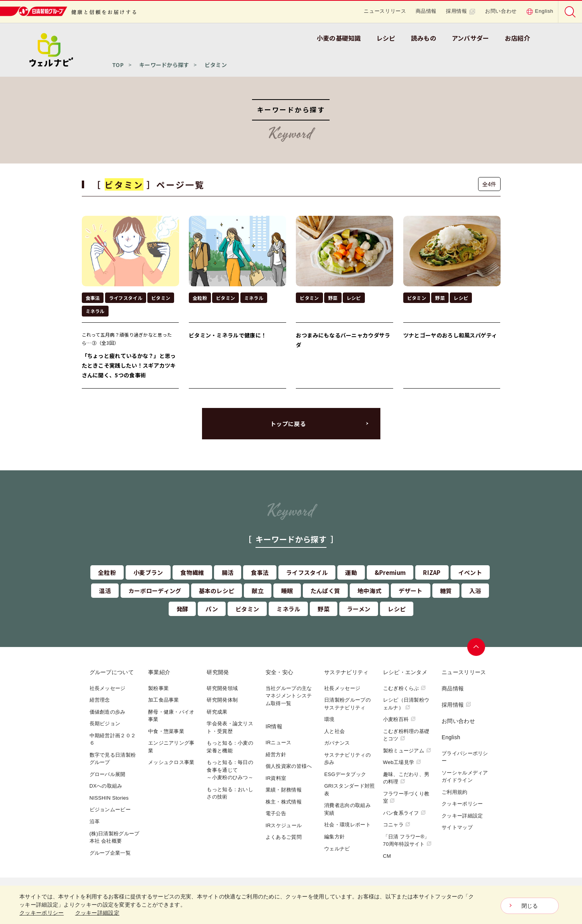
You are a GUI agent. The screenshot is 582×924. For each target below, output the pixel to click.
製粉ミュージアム (407, 751)
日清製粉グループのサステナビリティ (347, 704)
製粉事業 (158, 688)
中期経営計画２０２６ (113, 739)
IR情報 (274, 726)
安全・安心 (280, 672)
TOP (118, 65)
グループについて (112, 672)
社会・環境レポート (347, 825)
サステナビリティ (346, 672)
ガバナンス (337, 743)
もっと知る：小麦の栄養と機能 (230, 747)
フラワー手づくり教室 (406, 798)
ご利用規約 (455, 792)
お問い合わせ (501, 11)
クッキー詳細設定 (462, 816)
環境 (329, 719)
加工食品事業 (164, 700)
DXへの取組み (106, 786)
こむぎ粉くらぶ (405, 688)
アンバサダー (471, 38)
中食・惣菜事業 (166, 731)
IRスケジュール (284, 825)
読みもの (424, 38)
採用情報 (461, 11)
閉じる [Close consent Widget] (530, 906)
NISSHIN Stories (109, 798)
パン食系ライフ (405, 813)
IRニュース (279, 742)
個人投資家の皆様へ (289, 766)
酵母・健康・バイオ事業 (171, 716)
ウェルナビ (337, 849)
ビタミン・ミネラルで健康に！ (228, 335)
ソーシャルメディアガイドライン (465, 777)
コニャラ (397, 825)
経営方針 (276, 755)
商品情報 (426, 11)
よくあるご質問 (284, 837)
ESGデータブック (345, 774)
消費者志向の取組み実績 (347, 809)
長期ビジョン (105, 724)
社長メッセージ (108, 688)
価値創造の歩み (108, 712)
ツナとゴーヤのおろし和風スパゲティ (450, 335)
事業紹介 (159, 672)
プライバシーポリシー (465, 757)
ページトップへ (476, 647)
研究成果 (217, 712)
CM (387, 856)
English (540, 11)
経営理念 (100, 700)
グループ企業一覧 (110, 853)
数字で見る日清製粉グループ (113, 759)
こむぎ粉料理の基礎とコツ (406, 735)
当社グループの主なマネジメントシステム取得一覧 (289, 696)
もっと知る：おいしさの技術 (230, 793)
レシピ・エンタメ (405, 672)
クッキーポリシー (462, 804)
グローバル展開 (108, 774)
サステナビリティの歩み (347, 759)
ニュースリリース (385, 11)
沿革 (95, 822)
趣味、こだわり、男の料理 (406, 778)
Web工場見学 (402, 762)
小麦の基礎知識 (339, 38)
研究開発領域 (222, 688)
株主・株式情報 (284, 802)
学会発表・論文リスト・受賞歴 (230, 727)
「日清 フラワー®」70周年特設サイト (408, 841)
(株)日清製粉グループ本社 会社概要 (115, 837)
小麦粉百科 (399, 719)
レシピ (386, 38)
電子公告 (276, 813)
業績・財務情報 (284, 790)
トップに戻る (288, 424)
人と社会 (334, 731)
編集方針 (334, 837)
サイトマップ (457, 827)
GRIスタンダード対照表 (349, 790)
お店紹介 (517, 38)
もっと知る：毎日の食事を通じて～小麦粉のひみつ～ (230, 770)
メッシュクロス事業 (171, 762)
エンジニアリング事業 (171, 747)
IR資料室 (276, 778)
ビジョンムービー (110, 810)
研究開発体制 (222, 700)
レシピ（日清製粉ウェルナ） (406, 704)
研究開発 (218, 672)
